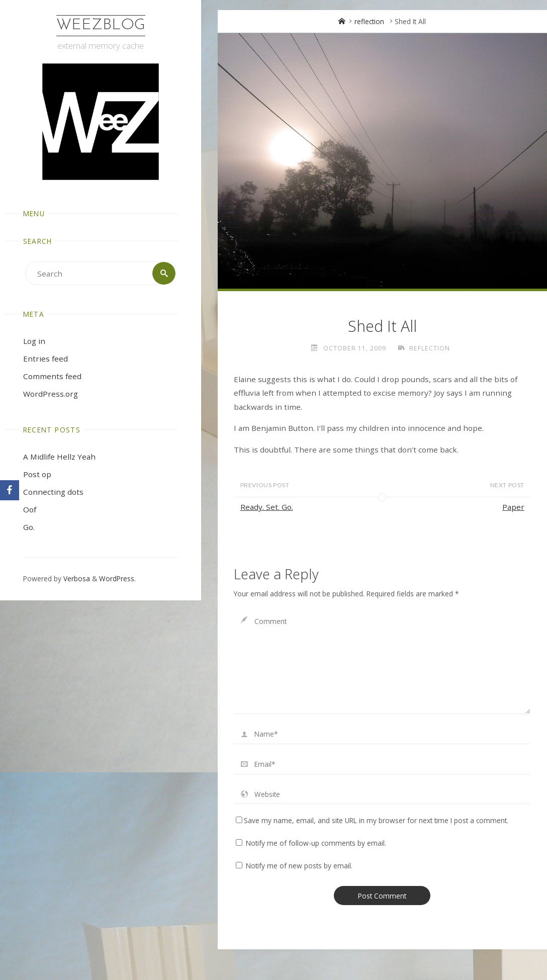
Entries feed (45, 359)
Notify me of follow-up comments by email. (316, 843)
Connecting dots (53, 492)
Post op (37, 474)
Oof (30, 509)
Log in (34, 341)
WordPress (117, 578)
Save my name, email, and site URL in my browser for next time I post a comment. (372, 820)
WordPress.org (51, 394)
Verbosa (76, 578)
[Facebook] (10, 490)
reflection (369, 21)
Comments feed (52, 376)
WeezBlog (101, 25)
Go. (29, 527)
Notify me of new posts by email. (299, 866)
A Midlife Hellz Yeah (59, 457)
